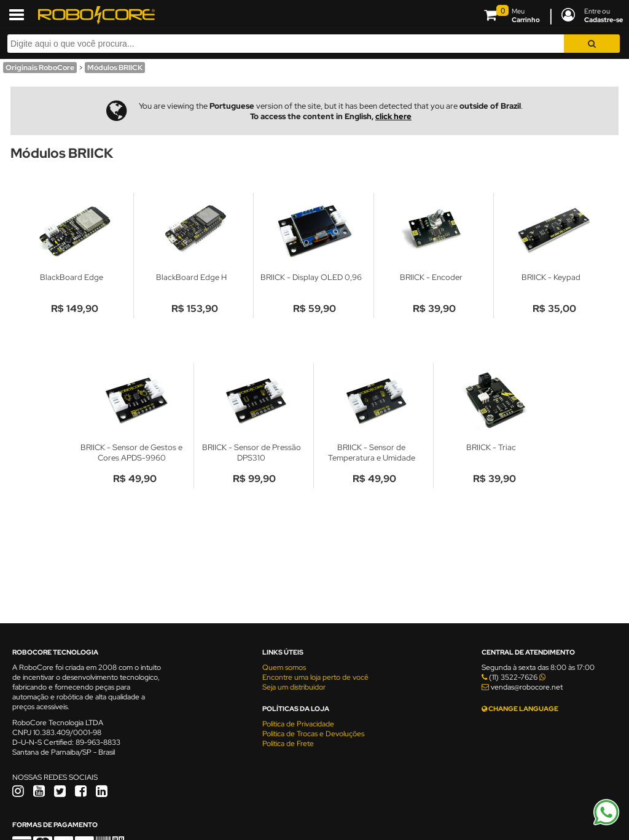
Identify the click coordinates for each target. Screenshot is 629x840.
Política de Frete (288, 744)
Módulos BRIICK (115, 68)
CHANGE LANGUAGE (520, 709)
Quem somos (284, 667)
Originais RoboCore (40, 68)
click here (393, 116)
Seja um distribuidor (294, 687)
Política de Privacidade (298, 724)
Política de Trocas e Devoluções (313, 734)
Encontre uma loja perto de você (315, 677)
